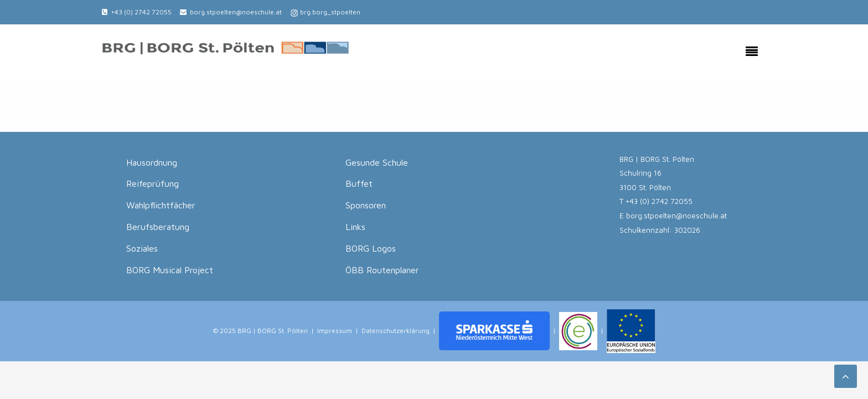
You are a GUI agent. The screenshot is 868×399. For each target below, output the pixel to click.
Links (355, 227)
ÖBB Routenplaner (382, 270)
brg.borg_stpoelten (330, 12)
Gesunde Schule (377, 162)
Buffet (359, 183)
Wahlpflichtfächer (161, 205)
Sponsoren (366, 205)
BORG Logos (371, 248)
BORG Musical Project (170, 270)
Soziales (142, 248)
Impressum (335, 330)
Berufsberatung (158, 227)
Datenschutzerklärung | (399, 330)
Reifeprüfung (153, 183)
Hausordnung (152, 162)
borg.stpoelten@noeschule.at (236, 12)
